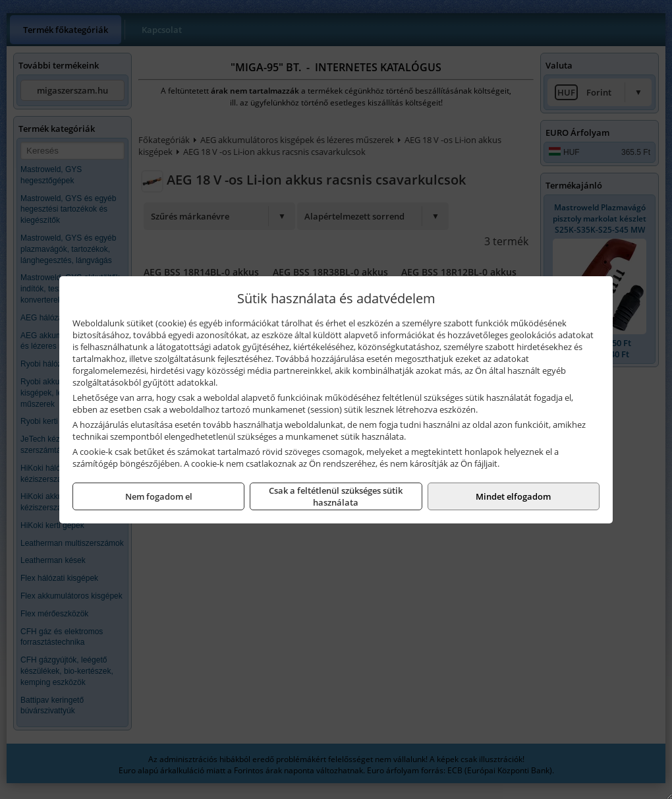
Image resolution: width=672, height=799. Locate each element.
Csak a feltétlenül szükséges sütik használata (336, 496)
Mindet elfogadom (513, 496)
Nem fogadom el (159, 496)
